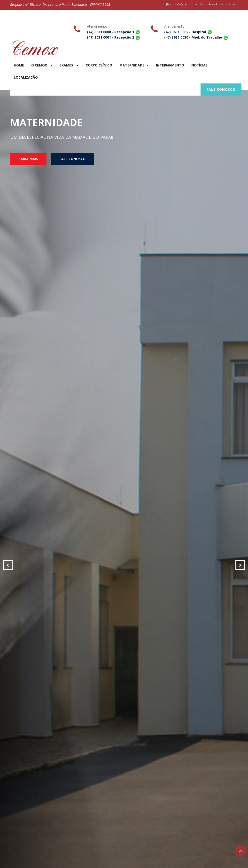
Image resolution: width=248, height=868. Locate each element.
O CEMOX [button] (42, 65)
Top (241, 851)
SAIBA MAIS (28, 159)
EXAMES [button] (69, 65)
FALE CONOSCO (221, 89)
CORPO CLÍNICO (99, 65)
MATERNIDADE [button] (134, 65)
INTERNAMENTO (170, 65)
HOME (19, 65)
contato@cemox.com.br (185, 4)
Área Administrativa (222, 4)
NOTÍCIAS (199, 65)
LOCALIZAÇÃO (26, 77)
